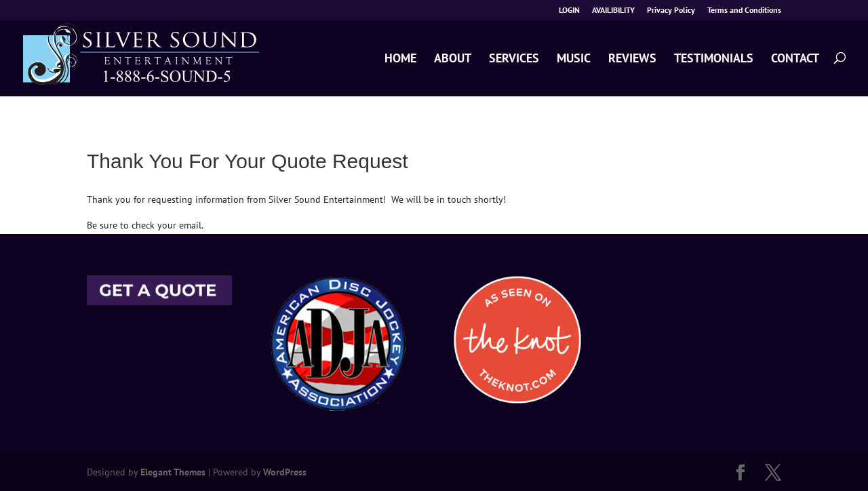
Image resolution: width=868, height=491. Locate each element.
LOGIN (569, 11)
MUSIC (574, 59)
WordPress (285, 472)
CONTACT (795, 59)
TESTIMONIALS (714, 59)
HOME (400, 59)
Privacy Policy (671, 11)
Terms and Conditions (744, 11)
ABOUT (453, 59)
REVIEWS (632, 59)
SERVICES (514, 59)
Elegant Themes (173, 472)
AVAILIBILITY (613, 11)
